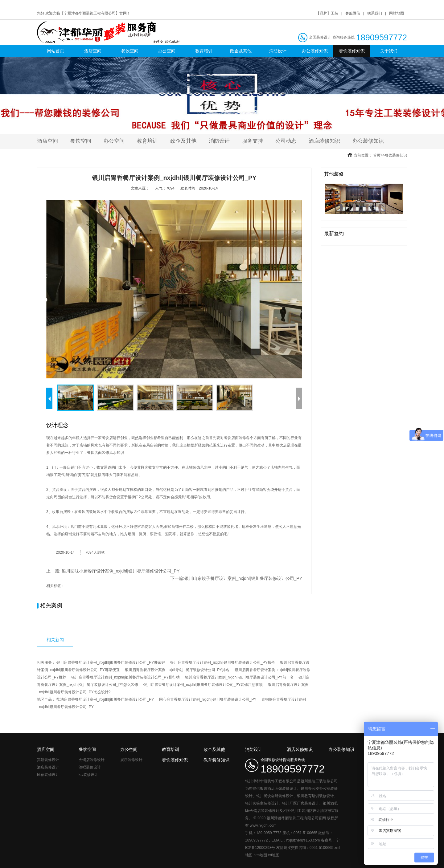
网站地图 (397, 13)
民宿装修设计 (48, 775)
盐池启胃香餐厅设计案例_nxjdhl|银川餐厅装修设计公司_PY (105, 699)
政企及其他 (241, 51)
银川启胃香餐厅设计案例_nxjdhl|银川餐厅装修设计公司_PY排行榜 (125, 677)
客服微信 (353, 13)
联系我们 (375, 13)
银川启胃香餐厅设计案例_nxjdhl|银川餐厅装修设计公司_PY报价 (223, 662)
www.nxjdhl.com (263, 825)
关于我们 (389, 51)
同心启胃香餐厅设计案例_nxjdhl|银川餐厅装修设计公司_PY (208, 699)
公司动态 (286, 141)
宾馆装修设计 (48, 760)
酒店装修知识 (324, 141)
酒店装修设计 (48, 767)
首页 (377, 155)
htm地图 (260, 855)
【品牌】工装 (327, 13)
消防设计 (278, 51)
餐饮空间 (130, 51)
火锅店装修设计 (92, 760)
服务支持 (253, 141)
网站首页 (55, 51)
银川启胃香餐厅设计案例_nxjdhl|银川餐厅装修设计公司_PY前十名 (239, 677)
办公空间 (167, 51)
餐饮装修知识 (352, 51)
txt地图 (274, 855)
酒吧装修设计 (90, 767)
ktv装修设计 (88, 775)
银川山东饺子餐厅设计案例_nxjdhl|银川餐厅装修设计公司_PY (243, 578)
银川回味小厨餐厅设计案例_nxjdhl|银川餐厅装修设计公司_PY (121, 571)
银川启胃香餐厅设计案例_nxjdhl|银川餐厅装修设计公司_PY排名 (177, 670)
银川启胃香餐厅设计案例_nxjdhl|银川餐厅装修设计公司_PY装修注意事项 (203, 685)
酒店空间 (93, 51)
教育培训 (204, 51)
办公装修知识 (315, 51)
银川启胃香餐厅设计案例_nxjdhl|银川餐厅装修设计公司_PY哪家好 (111, 662)
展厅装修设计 (131, 760)
